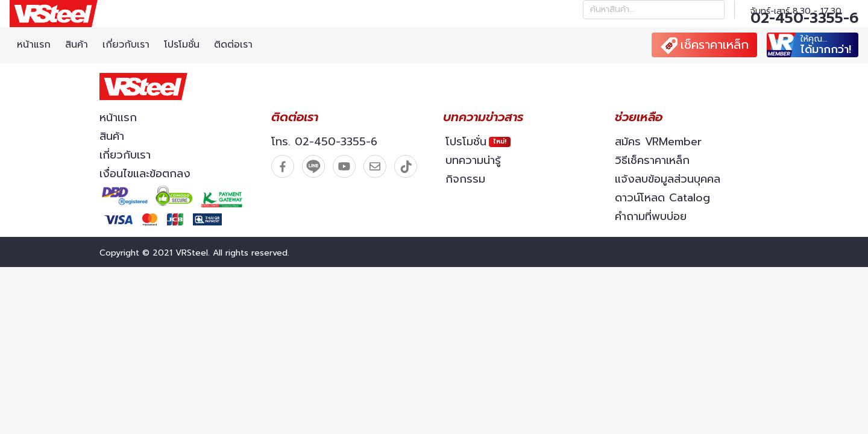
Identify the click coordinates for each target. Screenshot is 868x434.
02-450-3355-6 (804, 18)
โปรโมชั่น (182, 45)
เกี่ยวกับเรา (126, 45)
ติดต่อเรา (233, 45)
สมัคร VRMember (658, 142)
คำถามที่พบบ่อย (651, 216)
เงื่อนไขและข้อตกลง (145, 174)
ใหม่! (500, 141)
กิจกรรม (465, 179)
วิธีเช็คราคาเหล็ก (652, 160)
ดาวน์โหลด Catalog (662, 198)
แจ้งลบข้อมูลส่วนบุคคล (668, 179)
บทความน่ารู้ (473, 160)
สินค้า (77, 45)
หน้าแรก (34, 45)
